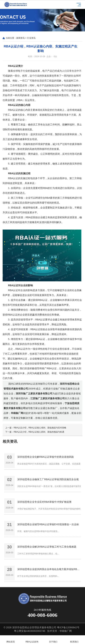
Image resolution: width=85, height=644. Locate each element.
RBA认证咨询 (32, 640)
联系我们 (75, 640)
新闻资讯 (20, 38)
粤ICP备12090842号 (68, 627)
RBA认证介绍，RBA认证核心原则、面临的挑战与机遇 (39, 432)
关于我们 (53, 640)
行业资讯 (31, 38)
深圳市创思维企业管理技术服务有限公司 (34, 627)
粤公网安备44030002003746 (30, 631)
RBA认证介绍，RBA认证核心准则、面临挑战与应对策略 (40, 428)
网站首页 (11, 640)
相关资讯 (10, 441)
